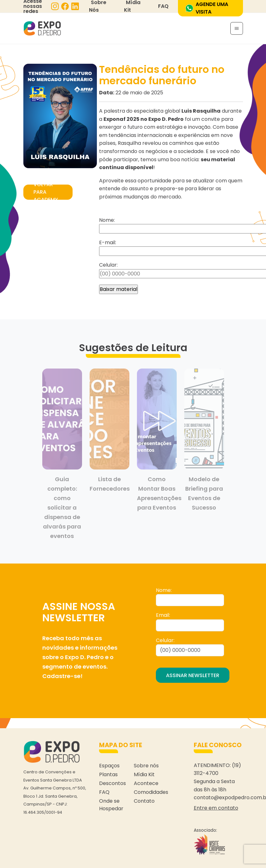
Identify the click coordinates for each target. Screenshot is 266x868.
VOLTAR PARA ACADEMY (46, 192)
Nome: (164, 590)
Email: (163, 615)
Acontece (146, 783)
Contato (144, 801)
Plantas (108, 774)
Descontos (112, 783)
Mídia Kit (144, 774)
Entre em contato (216, 808)
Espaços (109, 766)
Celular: (165, 640)
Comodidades (151, 792)
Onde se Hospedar (111, 805)
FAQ (163, 6)
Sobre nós (146, 766)
